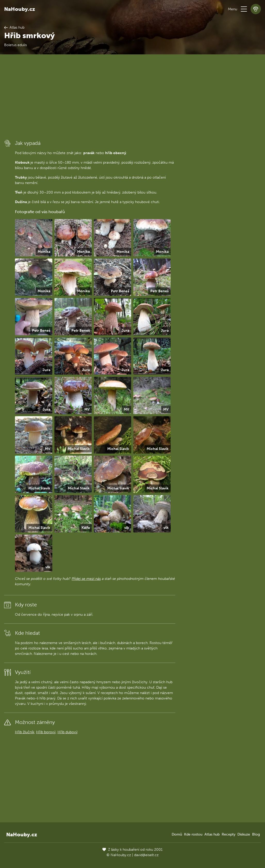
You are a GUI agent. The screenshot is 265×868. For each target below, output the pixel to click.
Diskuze (244, 834)
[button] (244, 9)
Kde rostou (193, 834)
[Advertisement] (90, 97)
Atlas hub (212, 834)
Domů (177, 834)
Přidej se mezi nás (86, 579)
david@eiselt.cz (146, 855)
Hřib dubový (68, 732)
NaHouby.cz (20, 9)
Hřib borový (46, 732)
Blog (256, 834)
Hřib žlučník (25, 732)
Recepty (229, 834)
